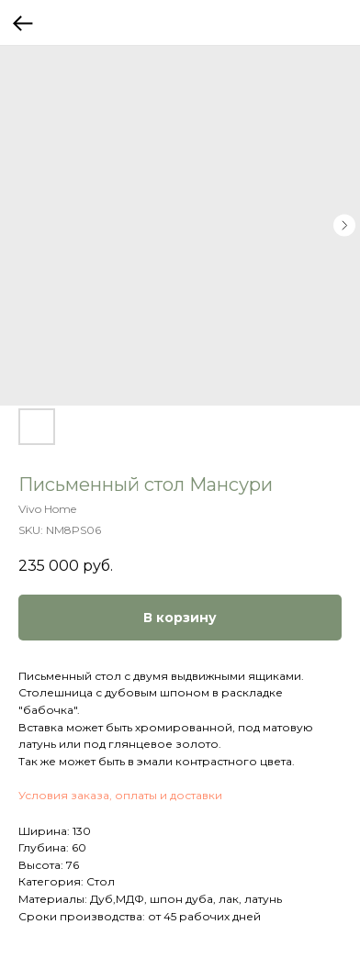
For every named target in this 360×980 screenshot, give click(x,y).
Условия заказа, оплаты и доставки (120, 795)
